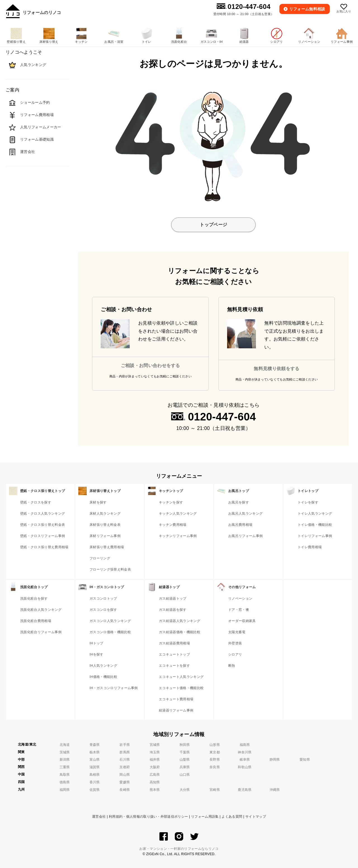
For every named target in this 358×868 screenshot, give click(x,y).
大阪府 (155, 767)
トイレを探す (308, 502)
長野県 (215, 760)
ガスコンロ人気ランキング (110, 621)
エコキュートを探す (174, 666)
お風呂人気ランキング (245, 514)
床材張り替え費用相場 (107, 547)
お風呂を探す (239, 502)
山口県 (185, 775)
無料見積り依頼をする (276, 369)
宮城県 (155, 745)
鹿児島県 (245, 790)
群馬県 (125, 752)
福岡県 (65, 790)
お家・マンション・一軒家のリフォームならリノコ (179, 849)
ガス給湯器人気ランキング (180, 621)
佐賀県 (95, 790)
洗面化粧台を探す (34, 599)
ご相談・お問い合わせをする (150, 366)
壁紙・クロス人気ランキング (43, 514)
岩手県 (125, 745)
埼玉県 (155, 752)
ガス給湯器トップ (173, 599)
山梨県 (185, 760)
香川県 (95, 782)
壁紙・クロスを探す (36, 502)
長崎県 (125, 790)
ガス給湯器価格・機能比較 (180, 632)
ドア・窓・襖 (239, 610)
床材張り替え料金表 (105, 525)
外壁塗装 (235, 643)
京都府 (125, 767)
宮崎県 (215, 790)
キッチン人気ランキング (178, 514)
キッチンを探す (171, 502)
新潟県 (65, 760)
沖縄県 (275, 790)
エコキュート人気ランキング (181, 677)
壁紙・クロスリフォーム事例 (43, 536)
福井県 (155, 760)
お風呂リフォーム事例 (245, 536)
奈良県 (215, 767)
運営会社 (99, 817)
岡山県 (125, 775)
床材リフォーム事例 (105, 536)
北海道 (65, 745)
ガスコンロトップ (103, 599)
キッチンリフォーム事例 (178, 536)
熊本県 (155, 790)
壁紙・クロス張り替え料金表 (43, 525)
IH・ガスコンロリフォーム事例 (114, 688)
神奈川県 (245, 752)
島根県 (95, 775)
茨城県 (65, 752)
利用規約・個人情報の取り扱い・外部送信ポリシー (148, 817)
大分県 (185, 790)
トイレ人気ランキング (315, 514)
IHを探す (96, 654)
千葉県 (185, 752)
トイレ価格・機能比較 (315, 525)
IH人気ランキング (103, 666)
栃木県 (95, 752)
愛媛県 (125, 782)
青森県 (95, 745)
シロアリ (235, 654)
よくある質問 (232, 817)
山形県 (215, 745)
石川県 (125, 760)
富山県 (95, 760)
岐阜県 (245, 760)
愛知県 (305, 760)
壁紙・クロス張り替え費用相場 (44, 547)
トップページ (213, 225)
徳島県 (65, 782)
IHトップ (96, 643)
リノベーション (240, 599)
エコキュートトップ (174, 654)
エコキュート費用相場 (176, 699)
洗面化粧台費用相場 (36, 621)
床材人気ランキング (105, 514)
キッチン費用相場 (173, 525)
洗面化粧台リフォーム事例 (41, 632)
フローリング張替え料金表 (110, 569)
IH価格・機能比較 (103, 677)
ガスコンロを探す (103, 610)
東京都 (215, 752)
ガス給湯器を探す (173, 610)
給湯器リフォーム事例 (176, 710)
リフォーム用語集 (205, 817)
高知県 (155, 782)
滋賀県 (95, 767)
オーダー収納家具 (242, 621)
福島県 (245, 745)
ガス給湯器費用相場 (174, 643)
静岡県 (275, 760)
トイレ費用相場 (310, 547)
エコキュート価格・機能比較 (181, 688)
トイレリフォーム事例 (315, 536)
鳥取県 (65, 775)
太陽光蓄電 (237, 632)
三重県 (65, 767)
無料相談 (308, 9)
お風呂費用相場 (240, 525)
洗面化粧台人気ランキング (41, 610)
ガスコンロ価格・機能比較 (110, 632)
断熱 (232, 666)
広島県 (155, 775)
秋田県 (185, 745)
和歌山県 (245, 767)
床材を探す (98, 502)
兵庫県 (185, 767)
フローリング (100, 558)
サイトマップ (256, 817)
